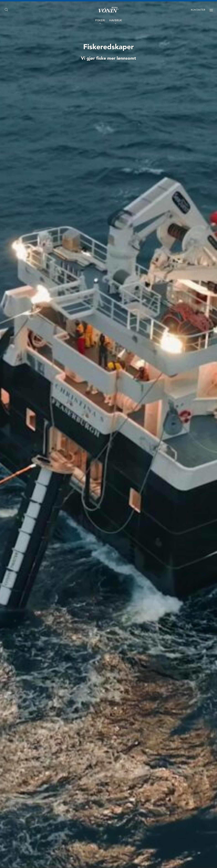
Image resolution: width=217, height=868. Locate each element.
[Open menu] (211, 10)
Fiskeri (100, 21)
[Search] (6, 10)
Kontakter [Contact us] (198, 10)
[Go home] (109, 10)
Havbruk (116, 21)
